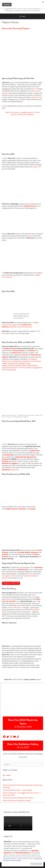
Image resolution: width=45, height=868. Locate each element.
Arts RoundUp (36, 361)
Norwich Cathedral (15, 365)
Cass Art (30, 236)
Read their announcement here (21, 327)
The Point (22, 368)
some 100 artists (15, 608)
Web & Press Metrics (26, 115)
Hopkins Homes (10, 348)
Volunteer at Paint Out (11, 583)
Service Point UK (12, 368)
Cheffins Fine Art (30, 206)
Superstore (10, 470)
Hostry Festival (19, 363)
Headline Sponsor (27, 112)
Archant (32, 351)
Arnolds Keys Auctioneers (21, 361)
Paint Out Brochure (12, 112)
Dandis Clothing (8, 363)
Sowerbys (22, 509)
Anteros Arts (6, 361)
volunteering (22, 569)
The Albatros (32, 359)
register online (10, 576)
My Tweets (7, 775)
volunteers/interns (22, 853)
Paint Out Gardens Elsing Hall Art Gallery (18, 798)
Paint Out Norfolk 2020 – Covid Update (17, 790)
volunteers (38, 567)
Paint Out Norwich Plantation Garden (17, 801)
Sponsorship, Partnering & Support (16, 28)
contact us (35, 97)
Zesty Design (11, 370)
